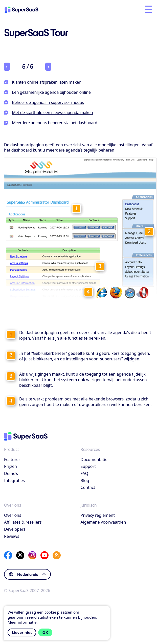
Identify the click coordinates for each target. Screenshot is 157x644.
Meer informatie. (23, 622)
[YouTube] (44, 555)
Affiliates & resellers (23, 522)
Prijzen (10, 466)
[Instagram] (32, 555)
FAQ (84, 473)
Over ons (13, 515)
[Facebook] (8, 555)
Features (12, 459)
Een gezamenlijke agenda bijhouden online (51, 92)
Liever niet (22, 632)
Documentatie (94, 459)
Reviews (12, 536)
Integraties (14, 481)
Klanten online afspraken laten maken (47, 82)
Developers (15, 529)
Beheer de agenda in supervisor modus (48, 102)
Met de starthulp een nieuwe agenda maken (52, 113)
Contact (88, 487)
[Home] (26, 10)
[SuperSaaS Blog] (57, 555)
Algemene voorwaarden (103, 522)
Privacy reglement (98, 515)
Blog (85, 481)
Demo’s (11, 473)
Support (88, 466)
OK (45, 632)
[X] (20, 555)
